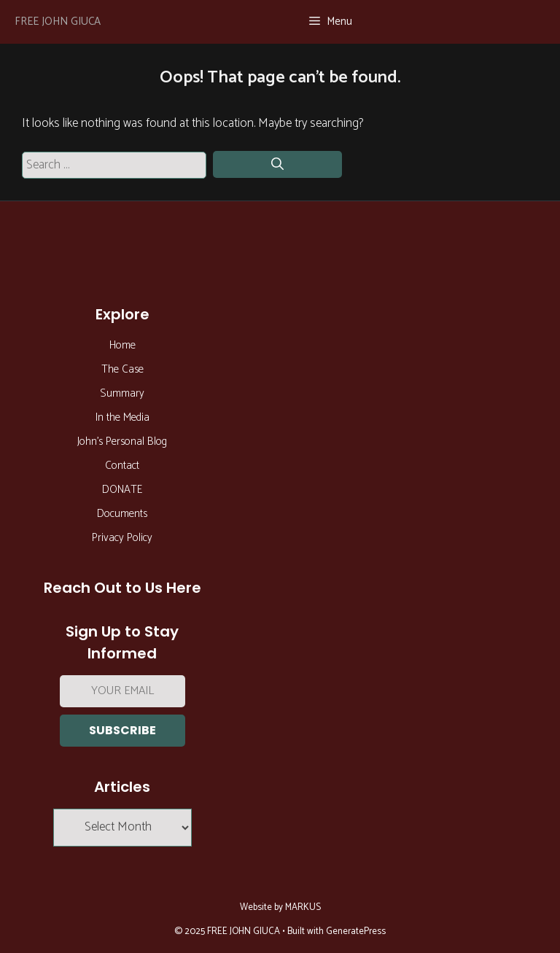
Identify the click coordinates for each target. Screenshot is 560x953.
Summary (122, 393)
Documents (122, 514)
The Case (122, 369)
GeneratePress (356, 931)
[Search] (277, 165)
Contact (122, 466)
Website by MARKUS (280, 907)
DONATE (122, 490)
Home (122, 345)
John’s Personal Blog (122, 442)
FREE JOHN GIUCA (58, 22)
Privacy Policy (122, 538)
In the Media (122, 417)
